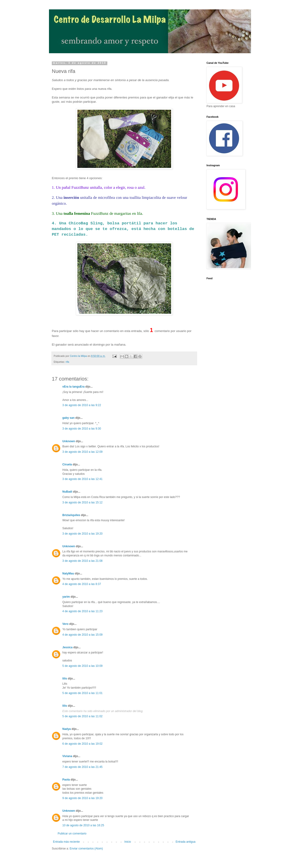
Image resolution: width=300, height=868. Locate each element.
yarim (66, 597)
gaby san (68, 418)
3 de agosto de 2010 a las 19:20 (82, 534)
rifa (67, 362)
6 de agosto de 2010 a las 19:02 (82, 744)
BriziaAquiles (71, 515)
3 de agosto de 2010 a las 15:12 (82, 502)
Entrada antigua (186, 842)
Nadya (67, 729)
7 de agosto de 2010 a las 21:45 (82, 767)
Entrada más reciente (66, 842)
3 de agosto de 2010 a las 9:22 (82, 405)
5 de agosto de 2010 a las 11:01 (82, 693)
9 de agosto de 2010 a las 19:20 (82, 798)
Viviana (67, 756)
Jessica (67, 647)
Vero (65, 624)
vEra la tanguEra (73, 387)
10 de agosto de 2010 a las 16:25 (83, 825)
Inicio (128, 842)
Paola (66, 780)
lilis (65, 679)
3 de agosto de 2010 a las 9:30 (82, 429)
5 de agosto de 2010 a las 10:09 (82, 666)
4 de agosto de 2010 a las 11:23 (82, 611)
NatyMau (68, 574)
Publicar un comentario (72, 834)
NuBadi (67, 492)
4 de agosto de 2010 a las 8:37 (82, 584)
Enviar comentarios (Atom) (86, 849)
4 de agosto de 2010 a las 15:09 (82, 635)
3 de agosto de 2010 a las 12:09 (82, 452)
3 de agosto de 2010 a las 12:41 (82, 479)
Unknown (69, 441)
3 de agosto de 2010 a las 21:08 (82, 561)
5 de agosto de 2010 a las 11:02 (82, 716)
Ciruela (67, 464)
